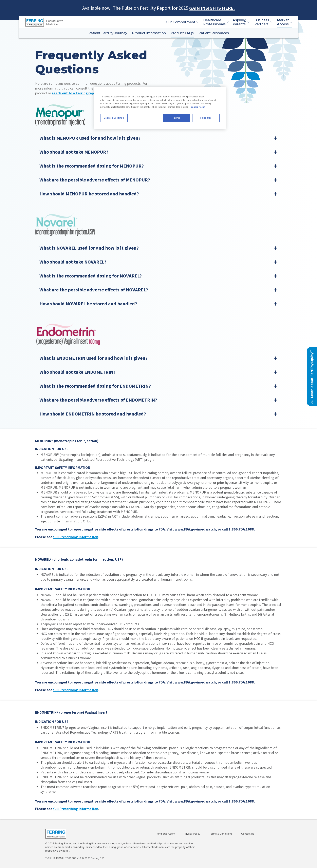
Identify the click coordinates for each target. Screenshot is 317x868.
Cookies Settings (114, 118)
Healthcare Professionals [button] (216, 22)
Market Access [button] (284, 22)
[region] (160, 108)
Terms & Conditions (221, 834)
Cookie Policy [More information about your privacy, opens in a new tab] (198, 107)
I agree (177, 118)
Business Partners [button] (263, 22)
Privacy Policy (192, 834)
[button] (312, 377)
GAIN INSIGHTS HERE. (212, 8)
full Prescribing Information (76, 537)
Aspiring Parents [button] (241, 22)
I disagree (206, 118)
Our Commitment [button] (182, 22)
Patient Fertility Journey (108, 33)
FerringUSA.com (165, 834)
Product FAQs (182, 33)
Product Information (149, 33)
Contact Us (248, 834)
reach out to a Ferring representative (82, 93)
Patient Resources (214, 33)
